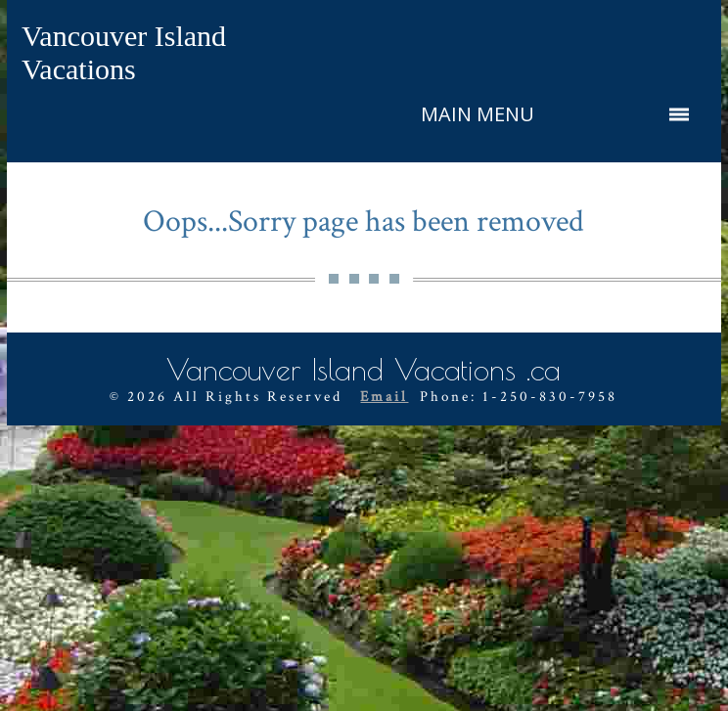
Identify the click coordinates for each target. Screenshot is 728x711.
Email (384, 396)
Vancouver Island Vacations (124, 52)
